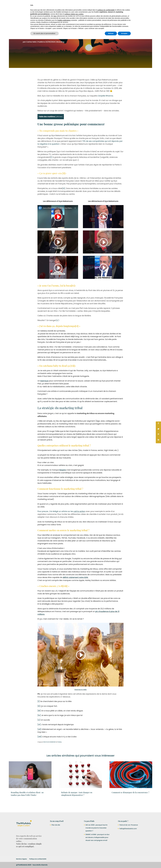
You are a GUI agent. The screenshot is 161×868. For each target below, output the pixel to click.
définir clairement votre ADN (75, 587)
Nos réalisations (83, 5)
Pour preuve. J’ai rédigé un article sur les (62, 521)
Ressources (95, 5)
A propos (107, 5)
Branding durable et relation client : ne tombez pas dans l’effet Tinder (27, 803)
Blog (123, 5)
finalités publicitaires (64, 849)
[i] (51, 167)
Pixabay (60, 751)
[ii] (64, 183)
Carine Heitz (31, 51)
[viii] (65, 595)
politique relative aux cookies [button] (74, 843)
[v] (57, 330)
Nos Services (68, 5)
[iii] (64, 198)
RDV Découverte (134, 5)
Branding (60, 51)
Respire (63, 479)
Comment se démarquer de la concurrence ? (130, 802)
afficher (59, 126)
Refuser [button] (111, 862)
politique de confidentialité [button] (106, 839)
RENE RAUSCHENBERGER (49, 751)
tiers (55, 845)
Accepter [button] (124, 862)
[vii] (73, 375)
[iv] (73, 295)
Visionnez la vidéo (80, 699)
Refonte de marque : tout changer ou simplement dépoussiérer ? (77, 803)
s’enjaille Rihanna (105, 105)
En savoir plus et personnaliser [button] (44, 862)
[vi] (77, 335)
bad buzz (44, 390)
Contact (116, 5)
